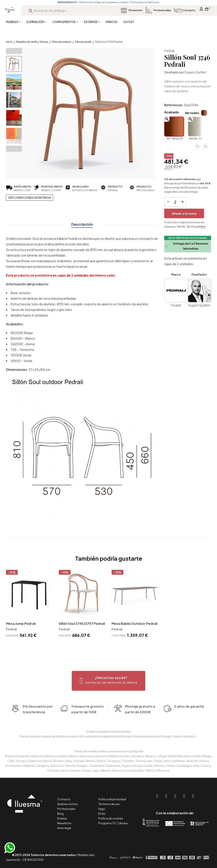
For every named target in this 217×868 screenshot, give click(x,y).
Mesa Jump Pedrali (21, 623)
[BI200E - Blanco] (198, 127)
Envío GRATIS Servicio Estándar (188, 238)
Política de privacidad (112, 799)
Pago (102, 809)
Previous (14, 51)
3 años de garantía (189, 714)
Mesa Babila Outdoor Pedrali (135, 623)
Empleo (62, 818)
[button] (108, 681)
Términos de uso (109, 804)
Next (14, 149)
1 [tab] (109, 646)
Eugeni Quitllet (195, 72)
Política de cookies (111, 818)
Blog (60, 813)
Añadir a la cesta (184, 213)
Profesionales (66, 809)
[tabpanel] (29, 604)
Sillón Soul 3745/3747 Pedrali (82, 623)
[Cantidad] (175, 202)
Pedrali (169, 51)
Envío (102, 813)
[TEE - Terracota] (174, 127)
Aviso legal (64, 828)
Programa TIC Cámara (113, 823)
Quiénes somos (67, 804)
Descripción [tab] (82, 224)
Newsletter (64, 823)
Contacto (64, 799)
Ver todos (192, 113)
